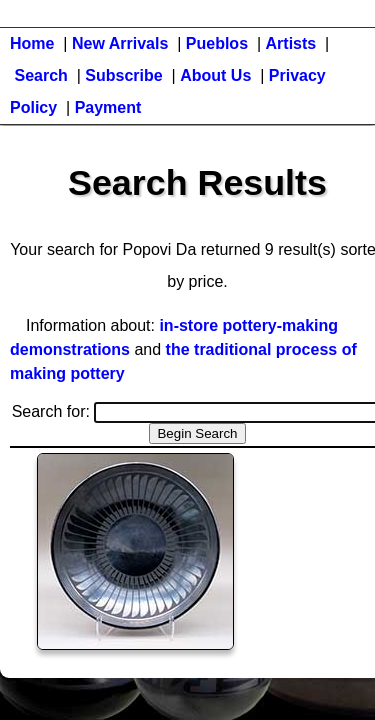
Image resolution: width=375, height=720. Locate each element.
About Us (215, 75)
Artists (291, 43)
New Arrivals (120, 43)
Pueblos (217, 43)
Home (32, 43)
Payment (108, 107)
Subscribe (123, 75)
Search (40, 75)
